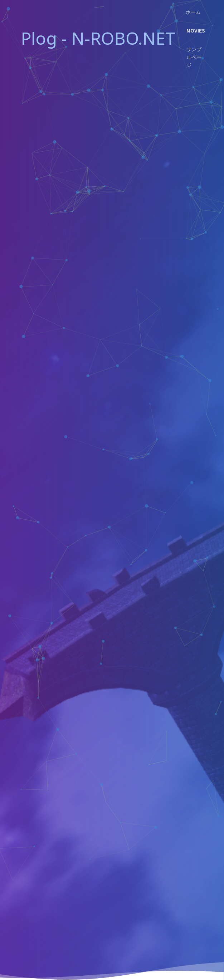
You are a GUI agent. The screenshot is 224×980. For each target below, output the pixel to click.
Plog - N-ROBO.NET (98, 38)
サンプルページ (194, 57)
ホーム (193, 12)
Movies (196, 30)
